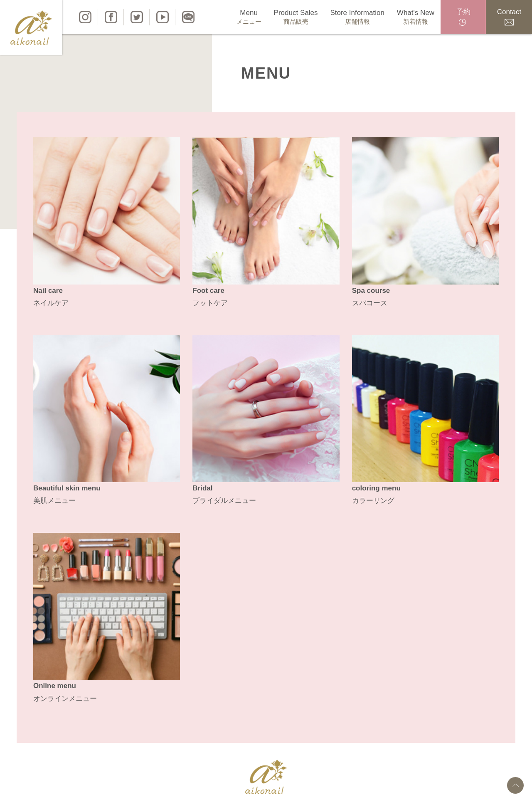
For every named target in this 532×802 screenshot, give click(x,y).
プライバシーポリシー (310, 788)
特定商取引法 (368, 788)
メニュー (158, 788)
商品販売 (191, 788)
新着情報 (258, 788)
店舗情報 (224, 788)
